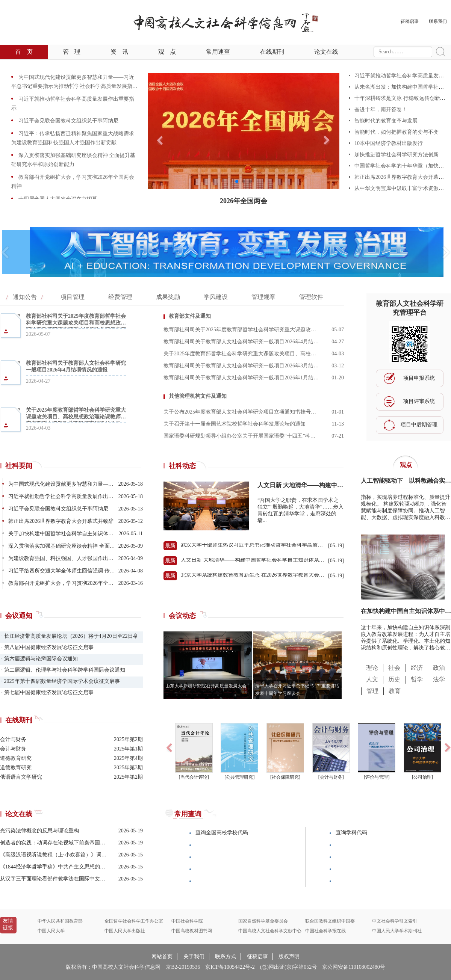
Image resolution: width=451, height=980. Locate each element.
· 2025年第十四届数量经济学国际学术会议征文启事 (60, 681)
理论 (372, 668)
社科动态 (182, 466)
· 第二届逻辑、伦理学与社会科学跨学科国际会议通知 (63, 670)
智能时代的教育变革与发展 (388, 121)
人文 (372, 679)
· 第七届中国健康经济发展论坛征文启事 (47, 692)
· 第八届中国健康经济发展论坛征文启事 (47, 647)
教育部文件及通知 (190, 316)
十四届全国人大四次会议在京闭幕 (57, 199)
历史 (394, 679)
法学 (439, 679)
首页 (24, 52)
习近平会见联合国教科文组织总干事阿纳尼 (68, 121)
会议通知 (19, 616)
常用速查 (218, 52)
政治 (439, 668)
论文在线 (326, 52)
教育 (395, 691)
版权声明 (289, 957)
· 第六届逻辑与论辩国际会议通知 (39, 659)
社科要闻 (19, 466)
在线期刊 (272, 52)
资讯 (119, 52)
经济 (417, 668)
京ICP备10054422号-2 (230, 967)
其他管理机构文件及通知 (198, 396)
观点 (167, 52)
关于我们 (194, 957)
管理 (72, 52)
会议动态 (182, 616)
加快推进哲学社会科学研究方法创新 (397, 155)
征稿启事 (257, 957)
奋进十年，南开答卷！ (381, 109)
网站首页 (162, 957)
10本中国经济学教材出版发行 (389, 143)
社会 (394, 668)
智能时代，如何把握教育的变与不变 (397, 132)
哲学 (417, 679)
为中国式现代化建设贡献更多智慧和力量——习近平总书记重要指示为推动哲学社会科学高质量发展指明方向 (74, 86)
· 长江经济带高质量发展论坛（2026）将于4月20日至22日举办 (69, 636)
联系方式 (225, 957)
